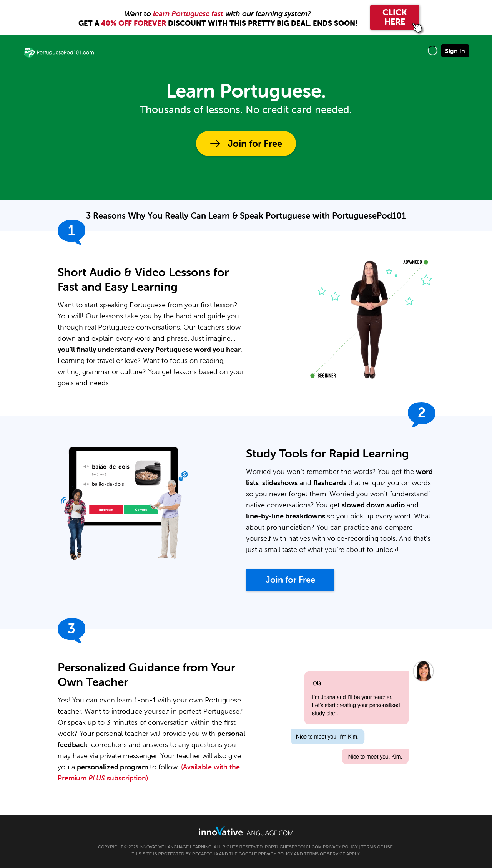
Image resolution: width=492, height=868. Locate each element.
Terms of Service (325, 854)
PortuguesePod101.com (293, 847)
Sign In (455, 51)
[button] (433, 51)
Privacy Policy (340, 847)
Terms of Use (377, 847)
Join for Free (255, 143)
